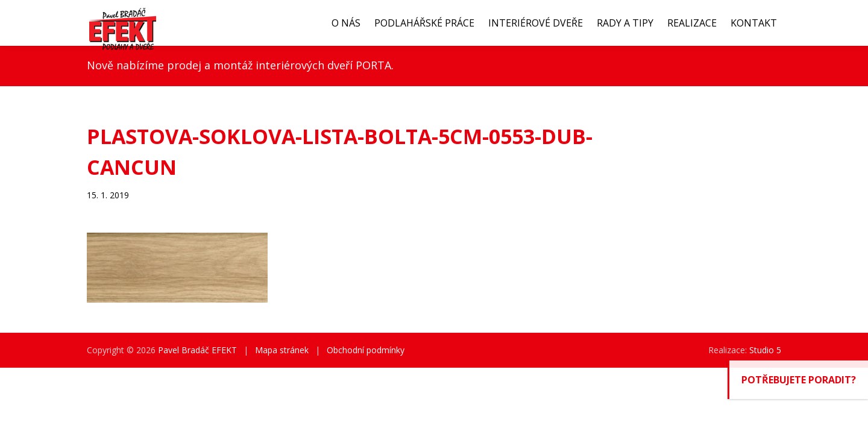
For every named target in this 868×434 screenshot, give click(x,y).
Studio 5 (765, 350)
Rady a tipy (625, 23)
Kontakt (754, 23)
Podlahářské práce (424, 23)
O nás (346, 23)
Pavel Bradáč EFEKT (197, 350)
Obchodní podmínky (366, 350)
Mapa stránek (282, 350)
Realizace (692, 23)
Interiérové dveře (536, 23)
